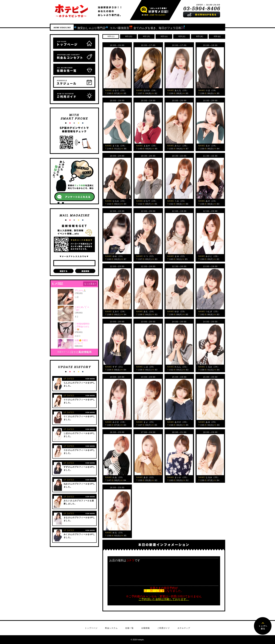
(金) (217, 36)
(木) (199, 36)
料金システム (111, 628)
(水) (182, 36)
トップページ (91, 628)
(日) (129, 36)
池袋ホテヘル (64, 352)
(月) (146, 36)
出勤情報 (146, 628)
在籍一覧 (129, 628)
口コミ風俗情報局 (81, 352)
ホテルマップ (184, 628)
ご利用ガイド (164, 628)
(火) (164, 36)
